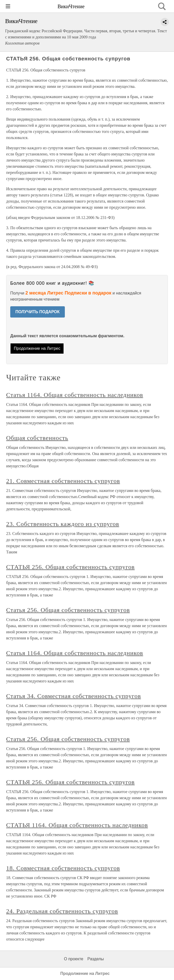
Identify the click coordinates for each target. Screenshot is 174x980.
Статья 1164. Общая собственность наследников (75, 395)
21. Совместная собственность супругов (63, 481)
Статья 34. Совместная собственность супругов (74, 696)
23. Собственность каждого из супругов (63, 524)
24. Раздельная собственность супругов (62, 911)
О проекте (74, 959)
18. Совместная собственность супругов (63, 868)
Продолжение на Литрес (37, 348)
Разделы (96, 959)
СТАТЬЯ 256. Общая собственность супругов (70, 567)
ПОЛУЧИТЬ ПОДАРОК (38, 312)
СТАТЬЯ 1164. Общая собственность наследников (77, 825)
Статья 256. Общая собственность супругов (68, 610)
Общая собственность (37, 438)
